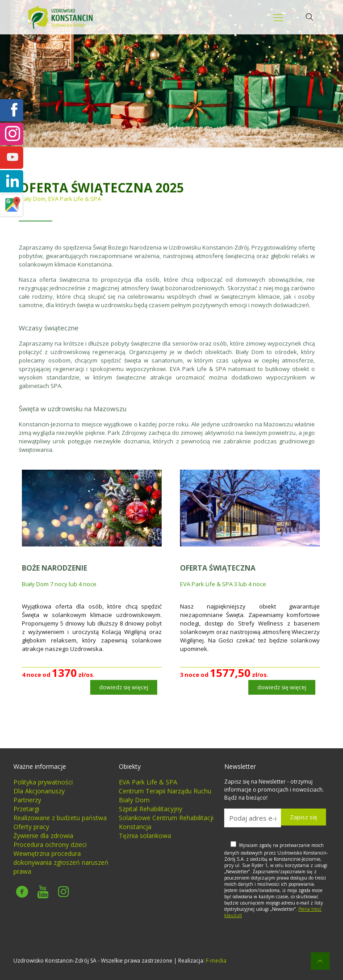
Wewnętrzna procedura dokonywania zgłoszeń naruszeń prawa (61, 862)
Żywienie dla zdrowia (43, 836)
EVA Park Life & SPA (148, 782)
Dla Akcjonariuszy (39, 791)
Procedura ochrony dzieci (50, 844)
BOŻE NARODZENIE (54, 568)
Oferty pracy (31, 827)
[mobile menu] (278, 17)
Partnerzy (27, 800)
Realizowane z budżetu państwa (60, 818)
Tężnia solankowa (145, 836)
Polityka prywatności (43, 782)
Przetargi (26, 809)
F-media (216, 961)
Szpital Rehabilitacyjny (151, 809)
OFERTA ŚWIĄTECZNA (218, 568)
